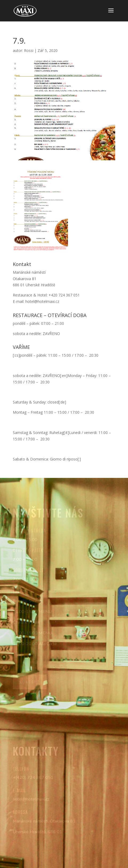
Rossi (29, 50)
